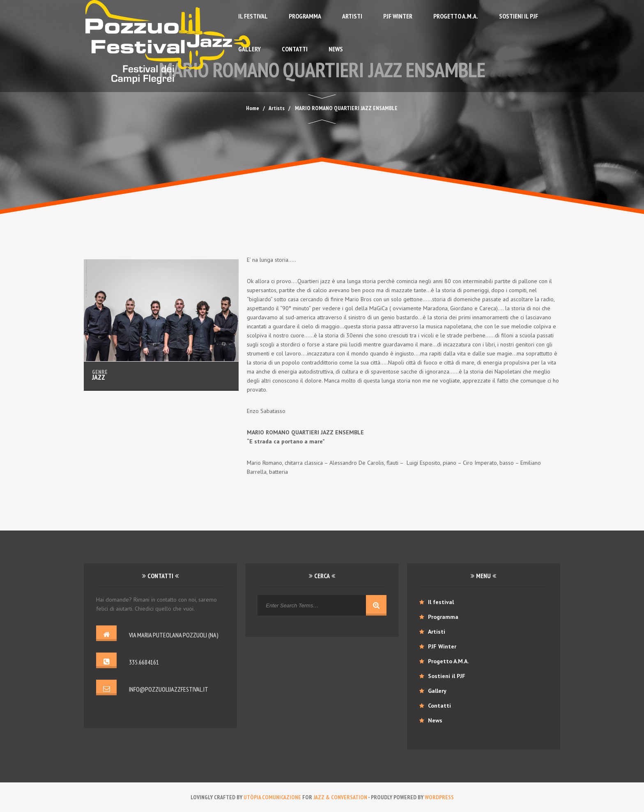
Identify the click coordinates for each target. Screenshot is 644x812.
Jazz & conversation (340, 797)
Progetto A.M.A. (456, 16)
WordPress (439, 797)
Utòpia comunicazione (272, 797)
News (336, 49)
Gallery (250, 49)
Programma (305, 16)
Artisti (352, 16)
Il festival (253, 16)
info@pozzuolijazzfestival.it (169, 689)
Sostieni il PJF (519, 16)
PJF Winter (398, 16)
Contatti (295, 49)
